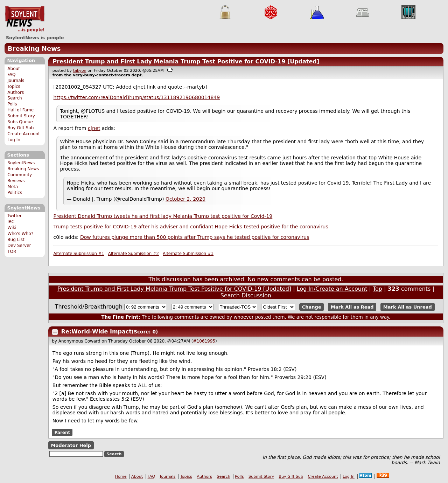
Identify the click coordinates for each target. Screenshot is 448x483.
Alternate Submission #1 (79, 254)
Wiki (12, 228)
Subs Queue (20, 122)
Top (377, 289)
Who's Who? (20, 234)
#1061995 (204, 341)
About (14, 69)
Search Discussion (246, 295)
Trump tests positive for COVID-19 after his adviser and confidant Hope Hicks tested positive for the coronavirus (191, 227)
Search (15, 98)
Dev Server (19, 246)
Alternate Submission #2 (134, 254)
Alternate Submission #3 (188, 254)
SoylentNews (25, 19)
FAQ (11, 75)
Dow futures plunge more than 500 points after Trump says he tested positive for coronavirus (195, 237)
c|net (94, 128)
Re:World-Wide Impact (96, 332)
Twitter (14, 216)
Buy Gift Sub (20, 128)
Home (121, 477)
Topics (14, 87)
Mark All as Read (352, 307)
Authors (16, 92)
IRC (11, 222)
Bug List (16, 240)
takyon (80, 71)
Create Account (24, 134)
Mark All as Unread (408, 307)
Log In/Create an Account (332, 289)
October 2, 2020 (185, 199)
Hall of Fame (20, 110)
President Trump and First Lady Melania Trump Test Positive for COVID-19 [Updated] (186, 61)
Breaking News (34, 49)
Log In (14, 140)
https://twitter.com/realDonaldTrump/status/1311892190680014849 (137, 97)
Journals (16, 81)
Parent (62, 432)
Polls (12, 104)
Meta (13, 187)
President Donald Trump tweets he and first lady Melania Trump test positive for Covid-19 (163, 216)
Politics (15, 193)
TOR (12, 251)
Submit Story (21, 116)
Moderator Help (71, 445)
